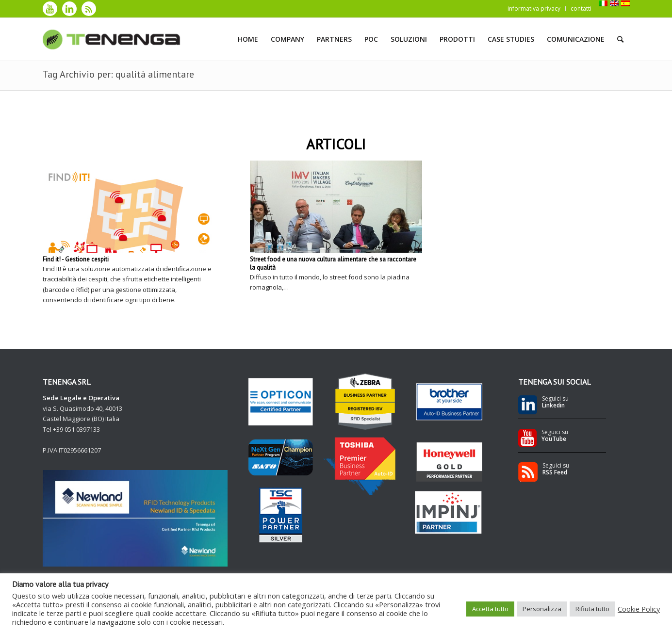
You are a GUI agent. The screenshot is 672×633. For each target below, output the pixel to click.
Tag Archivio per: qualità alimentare (118, 74)
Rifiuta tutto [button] (592, 609)
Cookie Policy (639, 609)
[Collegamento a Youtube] (50, 9)
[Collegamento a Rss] (89, 9)
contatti (581, 8)
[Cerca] (620, 39)
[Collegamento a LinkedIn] (69, 9)
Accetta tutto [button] (490, 609)
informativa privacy (534, 8)
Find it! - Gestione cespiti (76, 259)
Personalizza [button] (542, 609)
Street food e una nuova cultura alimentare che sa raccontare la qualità (333, 263)
